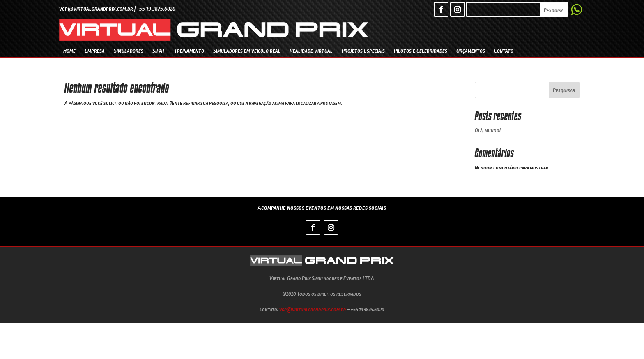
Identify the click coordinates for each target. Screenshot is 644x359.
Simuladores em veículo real (247, 50)
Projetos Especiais (363, 50)
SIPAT (159, 50)
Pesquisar (564, 90)
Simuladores (129, 50)
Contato (504, 50)
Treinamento (189, 50)
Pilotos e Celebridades (421, 50)
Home (69, 50)
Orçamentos (471, 50)
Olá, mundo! (488, 130)
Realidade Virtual (311, 50)
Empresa (95, 50)
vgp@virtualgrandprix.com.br (313, 309)
